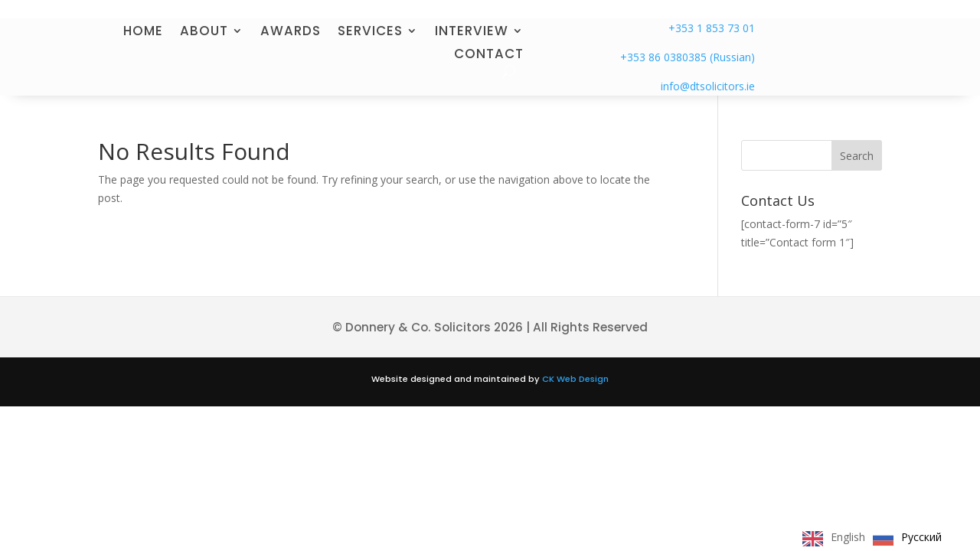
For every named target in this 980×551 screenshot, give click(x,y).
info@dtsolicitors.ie (708, 86)
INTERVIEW (472, 33)
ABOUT (204, 33)
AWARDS (291, 33)
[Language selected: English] (876, 537)
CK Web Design (575, 379)
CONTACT (489, 55)
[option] (907, 538)
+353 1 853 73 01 (712, 28)
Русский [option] (921, 537)
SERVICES (370, 33)
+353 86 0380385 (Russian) (688, 57)
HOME (143, 33)
